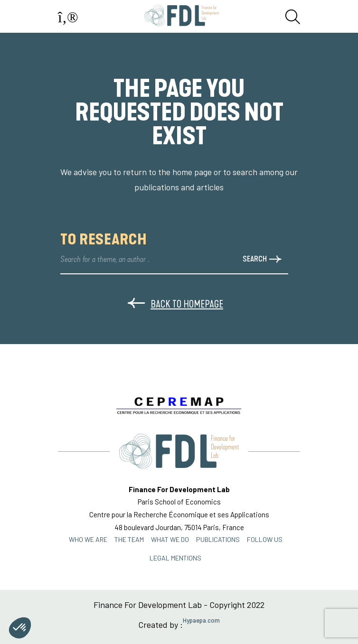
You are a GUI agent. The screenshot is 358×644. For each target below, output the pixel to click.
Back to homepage (175, 304)
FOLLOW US (265, 539)
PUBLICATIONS (218, 539)
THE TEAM (129, 539)
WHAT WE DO (170, 539)
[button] (20, 628)
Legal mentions (175, 558)
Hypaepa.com (201, 621)
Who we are (88, 539)
